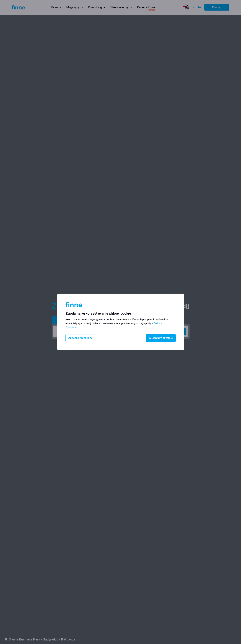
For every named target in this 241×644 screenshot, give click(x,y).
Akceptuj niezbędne (80, 338)
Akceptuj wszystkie (161, 338)
